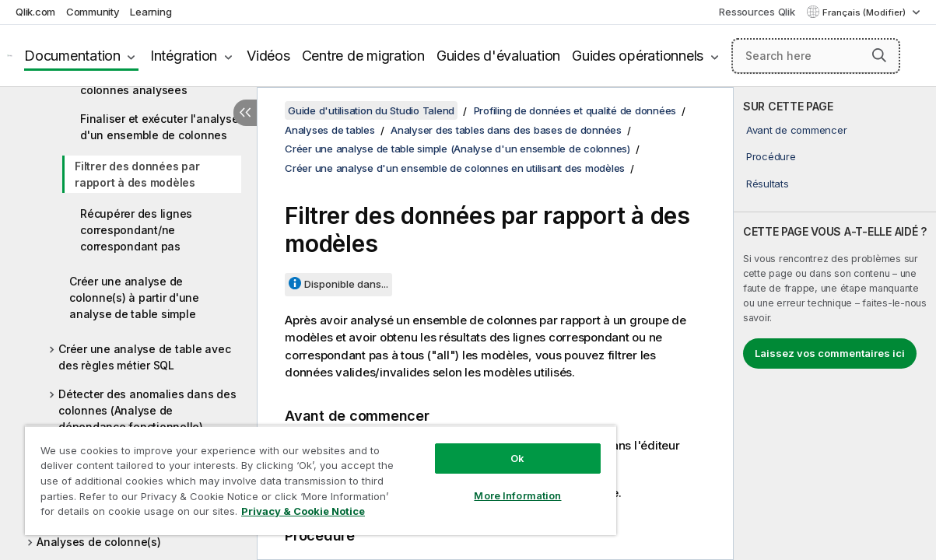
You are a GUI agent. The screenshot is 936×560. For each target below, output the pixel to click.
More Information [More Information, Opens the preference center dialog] (477, 484)
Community (93, 12)
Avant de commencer (797, 130)
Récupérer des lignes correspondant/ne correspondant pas (136, 230)
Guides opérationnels (638, 56)
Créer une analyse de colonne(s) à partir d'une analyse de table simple (134, 297)
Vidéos (268, 56)
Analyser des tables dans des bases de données (506, 130)
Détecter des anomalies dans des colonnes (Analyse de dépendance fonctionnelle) (147, 410)
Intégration (184, 56)
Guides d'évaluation (498, 56)
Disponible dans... (346, 284)
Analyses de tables (330, 130)
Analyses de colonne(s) (99, 542)
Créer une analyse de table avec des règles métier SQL (144, 357)
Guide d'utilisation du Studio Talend (371, 110)
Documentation (72, 56)
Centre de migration (363, 56)
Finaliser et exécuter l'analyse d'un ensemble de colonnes (159, 127)
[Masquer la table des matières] (245, 113)
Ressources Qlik (757, 12)
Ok (477, 446)
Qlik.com (35, 12)
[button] (879, 55)
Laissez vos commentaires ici (830, 353)
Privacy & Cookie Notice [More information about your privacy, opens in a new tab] (131, 514)
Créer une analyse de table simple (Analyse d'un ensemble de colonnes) (457, 149)
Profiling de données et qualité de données (575, 110)
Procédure (771, 156)
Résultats (768, 184)
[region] (296, 474)
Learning (151, 12)
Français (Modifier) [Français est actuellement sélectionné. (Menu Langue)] (865, 12)
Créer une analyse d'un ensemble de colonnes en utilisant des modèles (455, 168)
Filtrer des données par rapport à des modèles (137, 174)
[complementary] (835, 324)
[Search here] (816, 56)
